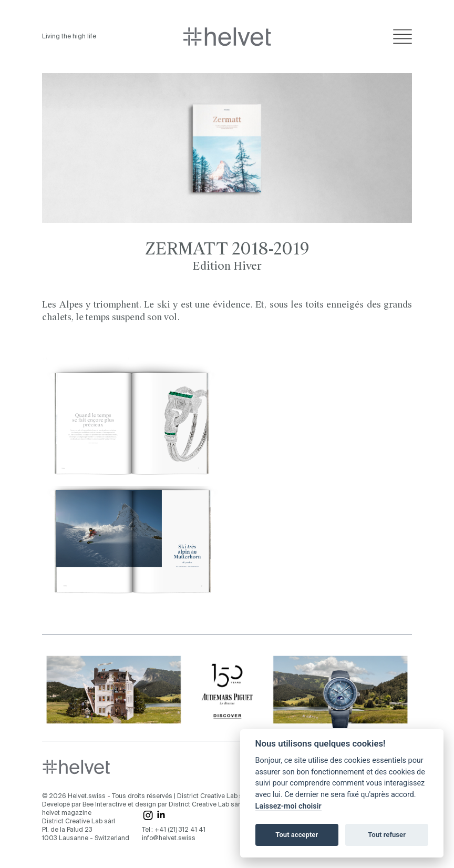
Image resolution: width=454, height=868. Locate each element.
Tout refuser (387, 835)
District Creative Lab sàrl (214, 796)
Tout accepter (297, 835)
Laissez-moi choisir (288, 806)
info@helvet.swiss (169, 839)
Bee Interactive (104, 805)
